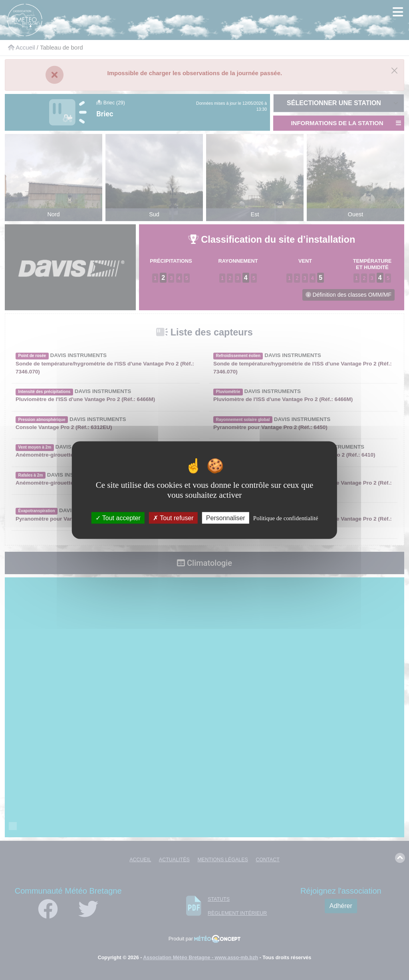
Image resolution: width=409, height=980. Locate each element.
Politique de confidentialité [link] (286, 518)
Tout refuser (173, 518)
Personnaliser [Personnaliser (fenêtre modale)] (226, 518)
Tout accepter (118, 518)
